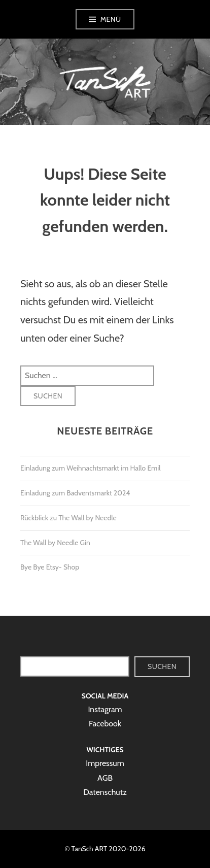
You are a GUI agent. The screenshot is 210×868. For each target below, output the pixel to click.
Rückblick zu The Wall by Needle (68, 518)
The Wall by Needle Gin (55, 543)
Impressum (105, 763)
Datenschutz (105, 792)
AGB (105, 778)
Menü (111, 19)
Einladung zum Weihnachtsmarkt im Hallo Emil (91, 468)
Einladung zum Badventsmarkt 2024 (75, 493)
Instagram (105, 709)
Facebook (105, 724)
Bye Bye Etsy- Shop (50, 567)
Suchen (162, 666)
